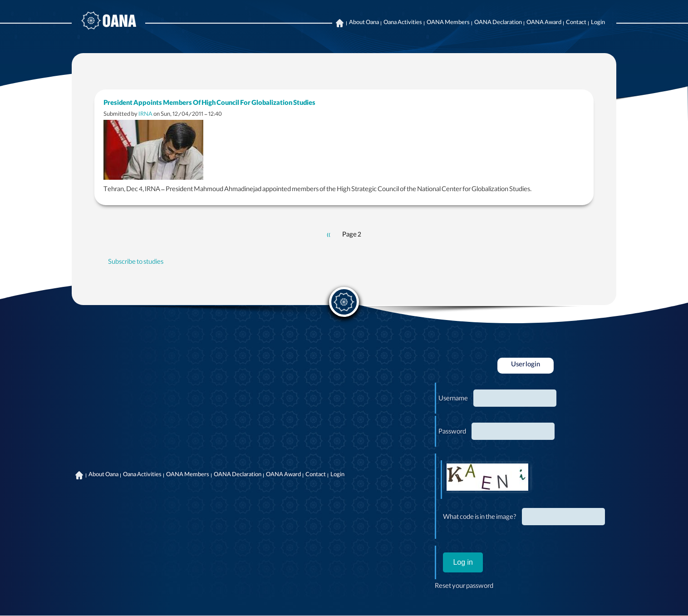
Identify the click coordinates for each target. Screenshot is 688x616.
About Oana (364, 23)
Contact (576, 23)
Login (598, 23)
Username (453, 399)
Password (452, 433)
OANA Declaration (498, 23)
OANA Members (448, 23)
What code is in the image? (480, 518)
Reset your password (464, 587)
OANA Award (544, 23)
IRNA (145, 115)
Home (339, 23)
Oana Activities (403, 23)
